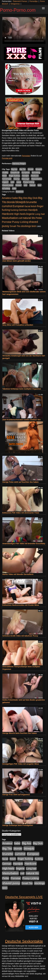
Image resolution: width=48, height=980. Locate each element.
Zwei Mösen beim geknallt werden (17, 261)
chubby (5, 173)
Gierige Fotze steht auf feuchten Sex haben (20, 482)
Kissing (17, 179)
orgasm (5, 182)
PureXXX (20, 192)
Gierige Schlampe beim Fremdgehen (18, 825)
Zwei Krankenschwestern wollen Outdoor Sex (21, 420)
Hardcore (35, 176)
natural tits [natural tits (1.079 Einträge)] (29, 218)
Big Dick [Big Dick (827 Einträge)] (33, 198)
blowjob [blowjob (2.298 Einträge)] (21, 202)
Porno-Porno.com (18, 10)
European (26, 173)
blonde (31, 169)
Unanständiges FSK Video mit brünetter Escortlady (24, 544)
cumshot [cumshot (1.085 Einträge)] (7, 206)
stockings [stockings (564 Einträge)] (26, 226)
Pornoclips (33, 1)
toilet (14, 188)
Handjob (25, 176)
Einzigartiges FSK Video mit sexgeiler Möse (21, 764)
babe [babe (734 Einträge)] (15, 198)
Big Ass (14, 169)
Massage (26, 179)
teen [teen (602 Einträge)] (34, 226)
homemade (7, 179)
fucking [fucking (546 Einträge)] (14, 210)
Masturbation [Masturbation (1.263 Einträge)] (10, 218)
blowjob (39, 169)
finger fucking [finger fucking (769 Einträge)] (25, 859)
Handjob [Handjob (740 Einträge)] (33, 210)
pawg (19, 182)
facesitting (36, 173)
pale (12, 182)
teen (39, 185)
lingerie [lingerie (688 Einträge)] (30, 214)
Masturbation (37, 179)
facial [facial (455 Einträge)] (28, 206)
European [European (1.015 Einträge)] (18, 206)
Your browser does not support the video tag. (24, 30)
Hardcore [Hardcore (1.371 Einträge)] (8, 214)
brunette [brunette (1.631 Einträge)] (31, 202)
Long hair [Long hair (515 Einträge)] (40, 214)
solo (25, 185)
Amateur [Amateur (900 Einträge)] (7, 198)
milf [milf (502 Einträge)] (20, 218)
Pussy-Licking (29, 182)
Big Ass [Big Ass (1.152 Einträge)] (23, 198)
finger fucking (14, 176)
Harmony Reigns (19, 164)
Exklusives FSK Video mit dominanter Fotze (21, 513)
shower (18, 185)
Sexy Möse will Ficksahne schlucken (18, 325)
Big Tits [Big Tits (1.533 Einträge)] (7, 848)
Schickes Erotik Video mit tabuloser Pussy (20, 636)
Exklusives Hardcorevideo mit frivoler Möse (21, 605)
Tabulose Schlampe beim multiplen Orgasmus (22, 389)
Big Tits (23, 169)
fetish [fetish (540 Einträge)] (34, 206)
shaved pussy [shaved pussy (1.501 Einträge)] (11, 883)
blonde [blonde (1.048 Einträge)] (11, 202)
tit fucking (6, 188)
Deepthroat (15, 173)
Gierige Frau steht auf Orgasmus (16, 795)
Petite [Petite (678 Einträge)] (39, 218)
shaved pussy (8, 185)
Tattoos (32, 185)
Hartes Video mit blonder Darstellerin (18, 574)
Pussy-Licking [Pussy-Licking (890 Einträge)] (20, 222)
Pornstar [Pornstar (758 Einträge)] (7, 222)
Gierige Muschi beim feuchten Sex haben (20, 733)
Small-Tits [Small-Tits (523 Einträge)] (15, 226)
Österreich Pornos (20, 1)
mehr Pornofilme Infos (11, 151)
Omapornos (15, 4)
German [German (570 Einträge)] (23, 210)
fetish (4, 176)
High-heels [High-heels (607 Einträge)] (20, 214)
